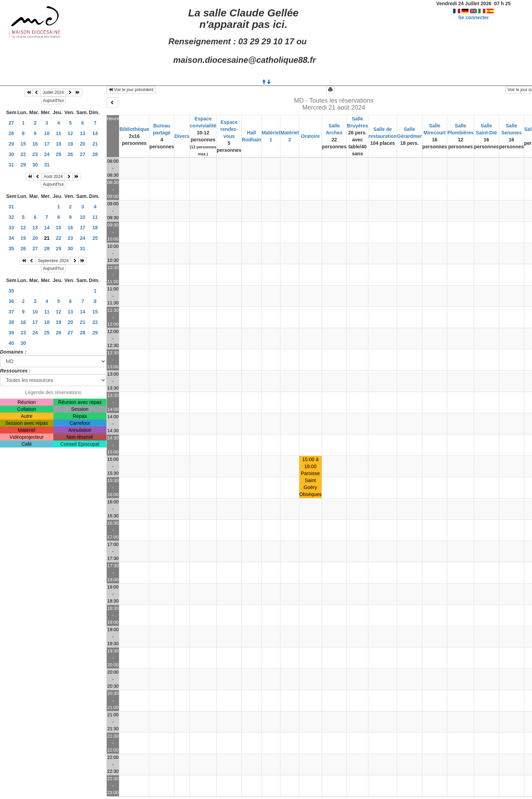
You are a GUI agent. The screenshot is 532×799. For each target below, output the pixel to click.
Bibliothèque (134, 129)
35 (11, 249)
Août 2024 (53, 177)
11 (59, 133)
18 (59, 144)
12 (70, 133)
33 (11, 228)
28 (11, 133)
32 (11, 217)
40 (11, 343)
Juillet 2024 (53, 93)
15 (23, 144)
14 (95, 133)
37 (11, 312)
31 (11, 165)
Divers (182, 136)
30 (11, 154)
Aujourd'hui (53, 101)
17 (47, 144)
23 (35, 154)
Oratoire (310, 136)
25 (59, 154)
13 (83, 133)
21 (95, 144)
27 (11, 123)
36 (11, 301)
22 (23, 154)
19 (70, 144)
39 (11, 333)
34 (11, 238)
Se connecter (473, 17)
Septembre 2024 (53, 261)
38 (11, 322)
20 (83, 144)
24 (47, 154)
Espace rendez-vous (229, 129)
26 (70, 154)
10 (47, 133)
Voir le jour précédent (131, 90)
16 (35, 144)
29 (11, 144)
